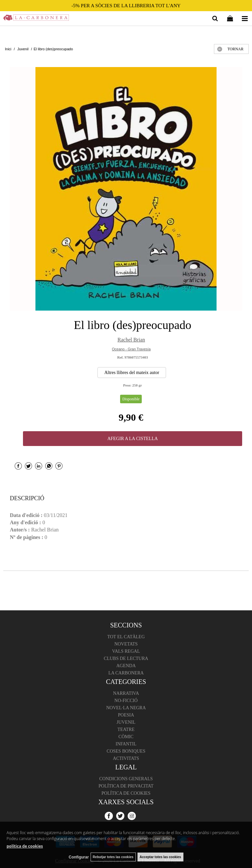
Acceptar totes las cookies (160, 857)
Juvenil (126, 722)
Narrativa (126, 693)
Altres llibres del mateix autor (132, 373)
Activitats (126, 758)
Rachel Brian (131, 340)
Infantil (126, 744)
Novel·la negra (126, 708)
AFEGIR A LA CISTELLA (133, 439)
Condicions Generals (126, 779)
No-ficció (126, 701)
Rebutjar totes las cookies (113, 857)
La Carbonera (126, 673)
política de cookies (25, 846)
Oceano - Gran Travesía (131, 349)
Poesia (126, 715)
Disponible (131, 399)
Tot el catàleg (126, 637)
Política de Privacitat (126, 786)
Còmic (126, 737)
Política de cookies (126, 793)
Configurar (79, 857)
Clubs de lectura (126, 658)
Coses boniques (126, 751)
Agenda (126, 666)
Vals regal (126, 651)
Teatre (126, 729)
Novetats (126, 644)
